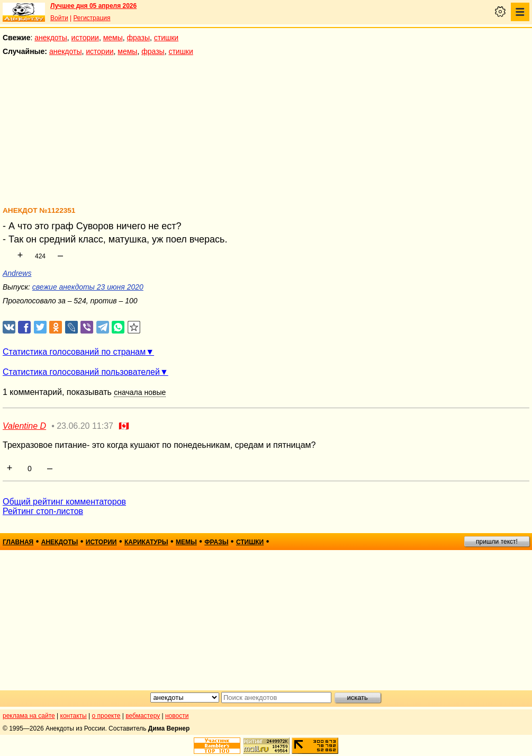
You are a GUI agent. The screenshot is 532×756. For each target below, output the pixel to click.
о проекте (106, 716)
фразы (138, 38)
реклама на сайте (29, 716)
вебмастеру (143, 716)
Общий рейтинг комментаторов (64, 502)
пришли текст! (497, 542)
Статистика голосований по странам (74, 352)
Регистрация (92, 18)
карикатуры (146, 542)
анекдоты (51, 38)
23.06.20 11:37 (85, 426)
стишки (166, 38)
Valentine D (24, 426)
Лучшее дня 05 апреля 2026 (93, 6)
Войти (59, 18)
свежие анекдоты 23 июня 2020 (88, 287)
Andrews (17, 273)
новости (177, 716)
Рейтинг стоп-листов (43, 511)
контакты (74, 716)
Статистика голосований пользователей (81, 372)
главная (18, 542)
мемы (113, 38)
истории (85, 38)
